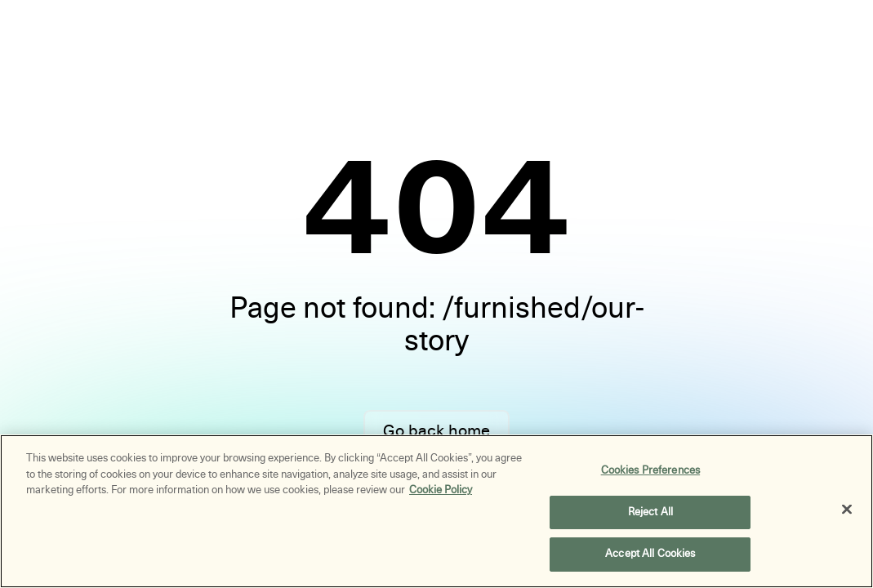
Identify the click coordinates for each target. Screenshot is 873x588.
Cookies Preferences (650, 470)
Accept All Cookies (650, 554)
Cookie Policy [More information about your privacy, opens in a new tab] (441, 490)
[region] (436, 511)
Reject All (650, 512)
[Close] (847, 510)
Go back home (436, 431)
